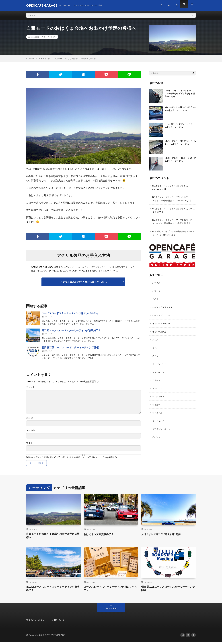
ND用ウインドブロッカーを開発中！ (170, 186)
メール (31, 430)
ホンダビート (159, 400)
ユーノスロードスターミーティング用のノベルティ (70, 313)
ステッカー (158, 360)
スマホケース (159, 376)
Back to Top (111, 610)
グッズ (156, 344)
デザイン (157, 384)
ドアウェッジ (159, 392)
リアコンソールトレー (163, 432)
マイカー (157, 408)
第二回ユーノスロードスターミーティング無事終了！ (71, 330)
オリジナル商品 (160, 336)
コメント (31, 387)
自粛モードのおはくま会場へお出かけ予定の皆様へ (53, 536)
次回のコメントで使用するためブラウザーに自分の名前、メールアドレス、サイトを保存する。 (73, 457)
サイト (29, 443)
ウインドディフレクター (164, 312)
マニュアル (158, 416)
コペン (156, 352)
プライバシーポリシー (36, 622)
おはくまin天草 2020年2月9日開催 (163, 534)
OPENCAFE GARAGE (55, 637)
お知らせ (157, 296)
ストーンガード (160, 368)
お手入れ (157, 288)
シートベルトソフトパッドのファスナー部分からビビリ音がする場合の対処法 (180, 93)
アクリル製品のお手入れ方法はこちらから (83, 282)
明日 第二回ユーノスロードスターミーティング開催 (70, 347)
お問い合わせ (58, 622)
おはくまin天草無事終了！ (101, 534)
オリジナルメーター (162, 328)
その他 (156, 304)
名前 (30, 418)
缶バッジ (157, 440)
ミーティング (49, 37)
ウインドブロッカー (162, 320)
